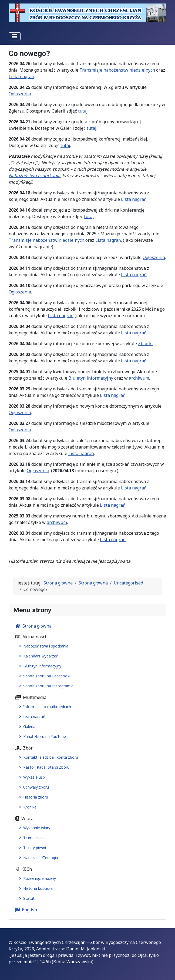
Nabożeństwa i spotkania (34, 176)
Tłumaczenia (31, 838)
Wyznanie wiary (34, 828)
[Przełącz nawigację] (15, 36)
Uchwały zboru (33, 787)
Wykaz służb (31, 777)
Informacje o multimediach (44, 707)
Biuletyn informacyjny (91, 378)
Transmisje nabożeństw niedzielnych (117, 70)
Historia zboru (33, 797)
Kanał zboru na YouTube (41, 736)
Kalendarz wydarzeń (38, 656)
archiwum (139, 378)
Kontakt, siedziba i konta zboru (48, 757)
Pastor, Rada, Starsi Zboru (43, 767)
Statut (26, 898)
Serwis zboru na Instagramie (45, 686)
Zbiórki (145, 344)
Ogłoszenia (20, 94)
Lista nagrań (21, 76)
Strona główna (32, 626)
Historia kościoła (35, 888)
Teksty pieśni (31, 848)
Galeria (26, 727)
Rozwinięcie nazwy (36, 878)
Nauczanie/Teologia (38, 858)
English (25, 910)
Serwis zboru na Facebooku (44, 676)
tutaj (83, 111)
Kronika (27, 807)
